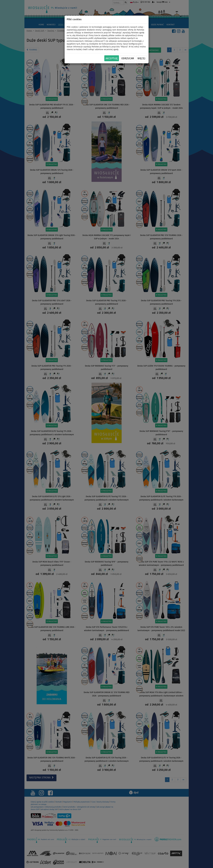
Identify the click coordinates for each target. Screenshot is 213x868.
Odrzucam (128, 58)
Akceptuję (112, 58)
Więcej (141, 58)
